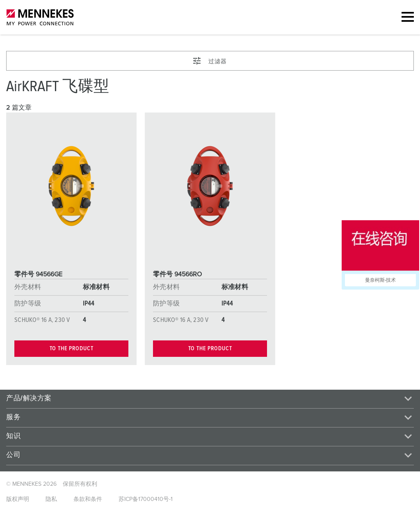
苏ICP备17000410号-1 (146, 499)
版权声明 (18, 499)
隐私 (51, 499)
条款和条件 (88, 499)
